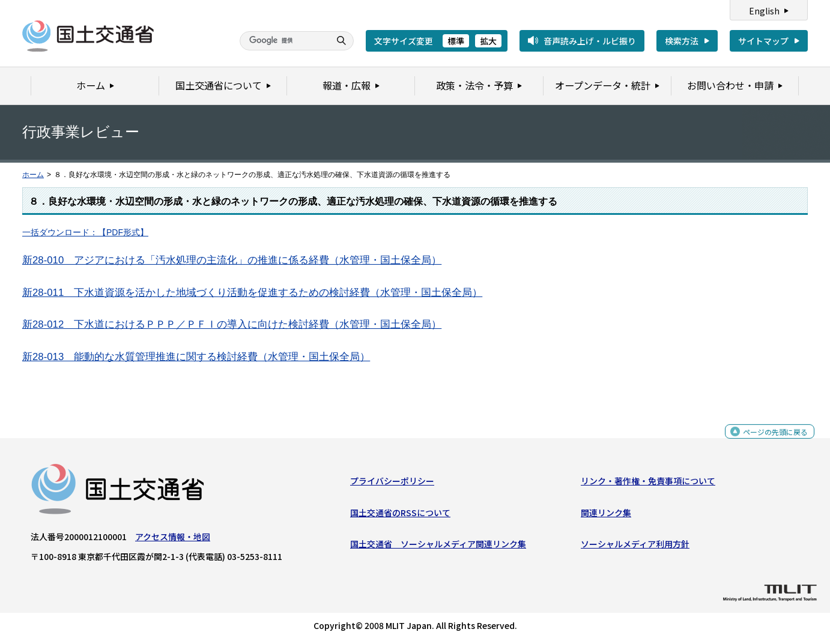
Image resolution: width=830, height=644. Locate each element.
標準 (456, 41)
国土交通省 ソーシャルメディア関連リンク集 (438, 547)
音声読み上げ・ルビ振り (590, 41)
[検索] (283, 41)
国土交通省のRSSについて (400, 516)
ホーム (33, 175)
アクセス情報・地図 (173, 540)
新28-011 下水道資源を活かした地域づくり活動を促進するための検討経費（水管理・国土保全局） (252, 293)
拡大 (488, 41)
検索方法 (682, 41)
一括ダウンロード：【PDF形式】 (85, 232)
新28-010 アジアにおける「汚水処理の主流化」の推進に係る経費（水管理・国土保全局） (232, 260)
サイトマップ (763, 41)
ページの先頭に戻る (771, 441)
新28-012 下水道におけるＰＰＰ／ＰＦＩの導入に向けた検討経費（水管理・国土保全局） (232, 324)
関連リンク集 (606, 516)
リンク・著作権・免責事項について (648, 484)
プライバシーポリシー (392, 484)
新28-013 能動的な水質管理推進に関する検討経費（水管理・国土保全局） (196, 357)
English (764, 11)
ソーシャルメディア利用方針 (635, 547)
